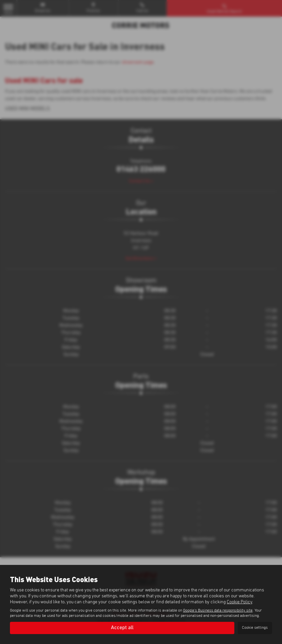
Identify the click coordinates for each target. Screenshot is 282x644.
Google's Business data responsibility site (218, 611)
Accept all (122, 628)
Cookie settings (255, 628)
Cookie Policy (239, 602)
